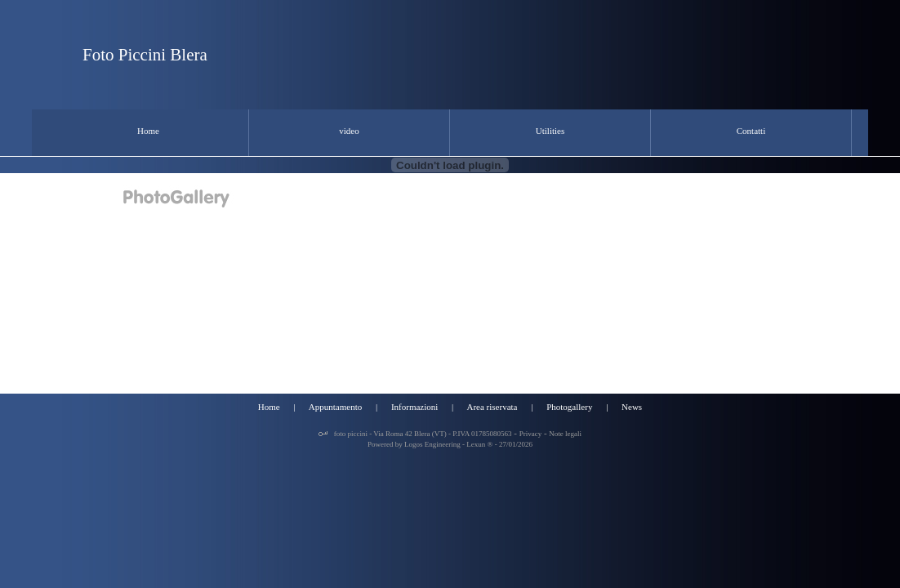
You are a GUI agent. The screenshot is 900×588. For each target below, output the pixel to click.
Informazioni (414, 407)
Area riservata (492, 407)
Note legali (565, 434)
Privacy (531, 434)
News (632, 407)
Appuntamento (335, 407)
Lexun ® (479, 444)
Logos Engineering (432, 444)
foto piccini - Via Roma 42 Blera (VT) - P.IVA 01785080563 (421, 434)
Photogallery (569, 407)
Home (269, 407)
